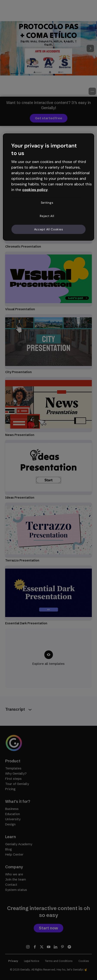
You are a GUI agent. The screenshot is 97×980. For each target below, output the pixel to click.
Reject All (47, 216)
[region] (48, 187)
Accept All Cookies (49, 229)
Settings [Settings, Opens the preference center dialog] (47, 203)
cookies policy (35, 189)
